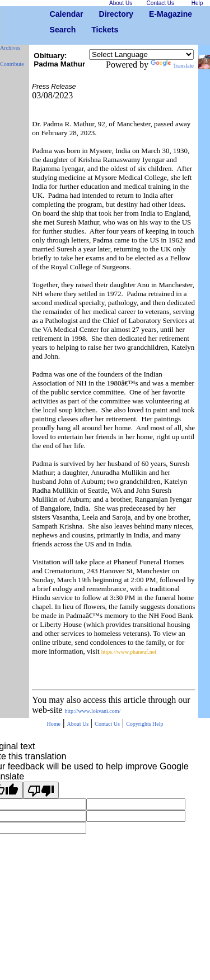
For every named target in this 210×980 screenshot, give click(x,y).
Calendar (54, 14)
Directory (103, 14)
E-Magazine (153, 14)
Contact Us (107, 724)
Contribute (12, 64)
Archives (10, 48)
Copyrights (139, 724)
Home (53, 724)
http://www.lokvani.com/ (92, 711)
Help (158, 724)
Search (54, 30)
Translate (172, 66)
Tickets (95, 30)
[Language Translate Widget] (141, 54)
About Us (78, 724)
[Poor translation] (41, 790)
